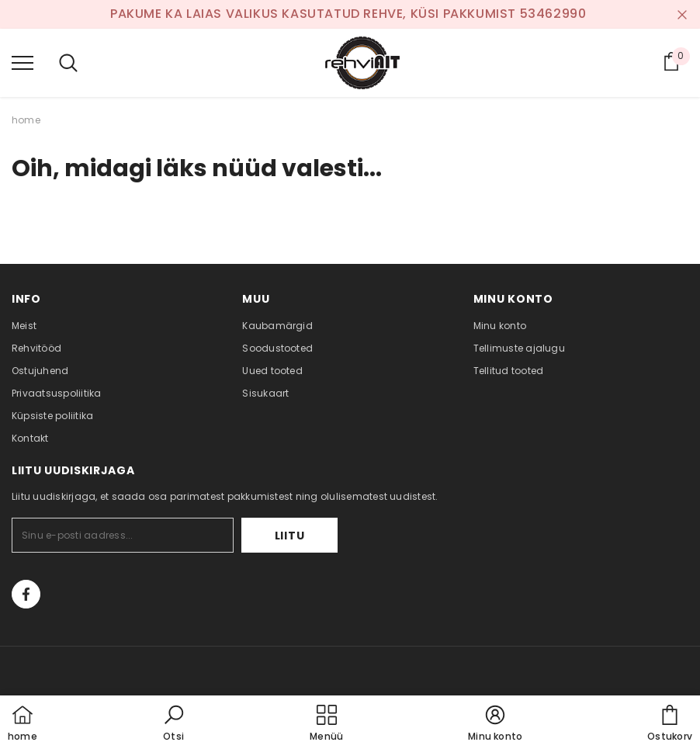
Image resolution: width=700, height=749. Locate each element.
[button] (174, 724)
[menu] (23, 62)
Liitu (290, 536)
